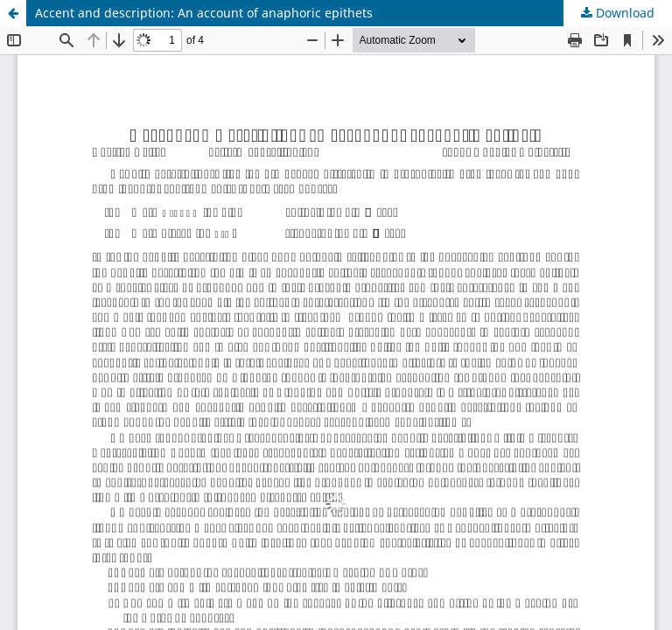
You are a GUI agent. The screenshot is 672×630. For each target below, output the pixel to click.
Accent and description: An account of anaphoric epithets (204, 13)
